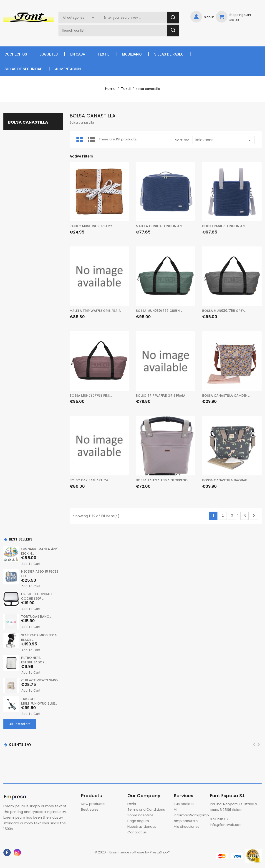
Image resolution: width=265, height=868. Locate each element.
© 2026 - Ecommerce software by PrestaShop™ (132, 852)
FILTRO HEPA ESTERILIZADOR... (34, 660)
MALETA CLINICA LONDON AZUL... (161, 226)
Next (254, 516)
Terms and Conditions (146, 809)
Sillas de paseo (169, 54)
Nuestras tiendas (142, 826)
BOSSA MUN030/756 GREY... (224, 311)
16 (245, 515)
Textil (103, 54)
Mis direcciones (187, 826)
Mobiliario (132, 54)
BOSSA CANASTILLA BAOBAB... (226, 480)
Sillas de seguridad (24, 69)
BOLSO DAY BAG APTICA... (90, 480)
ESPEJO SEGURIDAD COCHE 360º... (36, 596)
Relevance (223, 140)
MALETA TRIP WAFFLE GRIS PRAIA (95, 311)
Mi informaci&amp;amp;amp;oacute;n (192, 815)
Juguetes (49, 54)
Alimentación (68, 69)
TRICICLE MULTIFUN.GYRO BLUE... (39, 701)
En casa (78, 54)
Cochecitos (16, 54)
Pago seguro (138, 821)
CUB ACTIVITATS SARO (39, 680)
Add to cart (31, 564)
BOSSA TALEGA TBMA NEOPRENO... (163, 480)
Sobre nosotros (140, 815)
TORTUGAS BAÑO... (36, 617)
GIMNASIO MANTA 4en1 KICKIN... (40, 551)
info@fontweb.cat (225, 825)
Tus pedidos (184, 804)
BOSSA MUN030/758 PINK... (91, 396)
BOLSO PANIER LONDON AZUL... (226, 226)
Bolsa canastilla (28, 122)
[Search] (113, 30)
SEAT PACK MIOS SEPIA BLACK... (39, 637)
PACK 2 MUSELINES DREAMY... (92, 226)
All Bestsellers (20, 724)
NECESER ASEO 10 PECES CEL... (40, 574)
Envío (132, 804)
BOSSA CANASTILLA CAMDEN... (226, 396)
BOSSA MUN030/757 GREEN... (159, 311)
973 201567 (219, 819)
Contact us (137, 832)
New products (93, 804)
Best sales (90, 809)
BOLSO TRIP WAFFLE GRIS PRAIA (161, 396)
